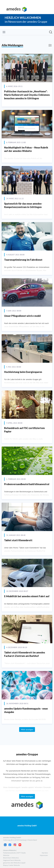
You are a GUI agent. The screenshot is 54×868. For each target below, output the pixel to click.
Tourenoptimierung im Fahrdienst (23, 260)
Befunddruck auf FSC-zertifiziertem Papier (24, 430)
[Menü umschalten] (4, 32)
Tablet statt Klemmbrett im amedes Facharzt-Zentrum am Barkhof (25, 654)
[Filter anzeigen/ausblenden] (50, 45)
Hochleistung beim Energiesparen (23, 372)
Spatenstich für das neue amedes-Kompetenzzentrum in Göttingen (23, 205)
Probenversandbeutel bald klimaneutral (27, 484)
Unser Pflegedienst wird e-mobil (22, 316)
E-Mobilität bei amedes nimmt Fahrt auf (27, 596)
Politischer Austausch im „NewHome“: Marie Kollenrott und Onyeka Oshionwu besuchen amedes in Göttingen (27, 95)
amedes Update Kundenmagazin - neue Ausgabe (26, 710)
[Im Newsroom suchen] (51, 32)
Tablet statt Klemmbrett (18, 540)
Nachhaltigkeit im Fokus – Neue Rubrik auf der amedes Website (26, 149)
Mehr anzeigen (27, 729)
